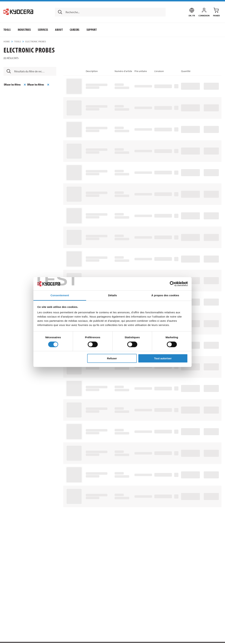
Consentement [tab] (60, 295)
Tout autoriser (163, 358)
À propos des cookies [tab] (165, 295)
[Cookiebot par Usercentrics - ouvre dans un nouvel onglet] (172, 284)
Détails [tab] (112, 295)
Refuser (112, 358)
